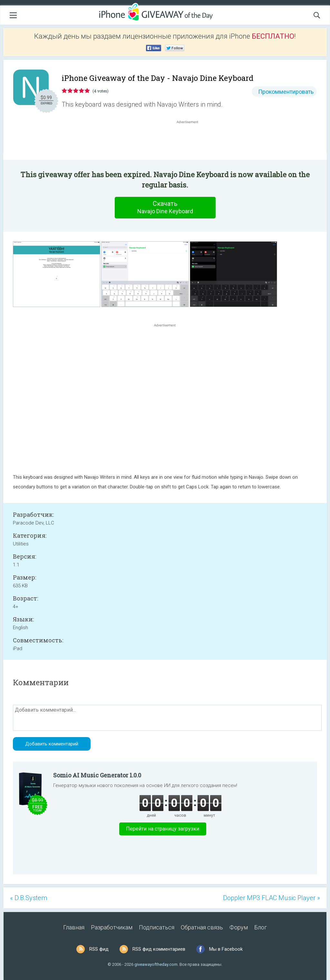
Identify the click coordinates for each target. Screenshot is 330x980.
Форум (239, 927)
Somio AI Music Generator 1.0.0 (97, 775)
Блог (261, 927)
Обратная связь (202, 927)
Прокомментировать (286, 92)
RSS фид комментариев (159, 949)
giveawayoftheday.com (156, 964)
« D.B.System (29, 898)
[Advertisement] (191, 140)
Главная (74, 927)
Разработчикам (112, 927)
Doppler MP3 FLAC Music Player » (272, 898)
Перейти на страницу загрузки (163, 829)
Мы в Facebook (226, 949)
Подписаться (157, 927)
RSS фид (99, 949)
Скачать (165, 207)
